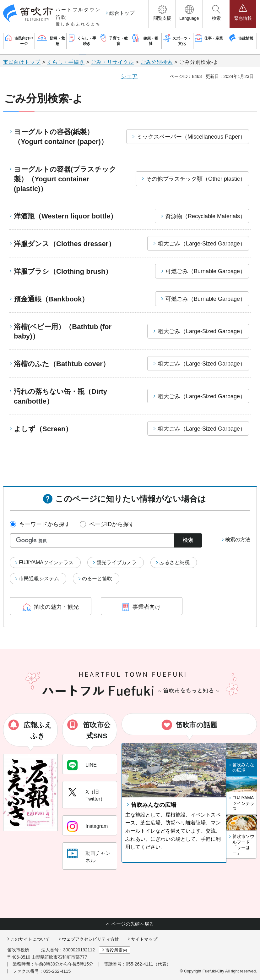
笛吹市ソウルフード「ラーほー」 (243, 845)
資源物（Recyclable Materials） (205, 216)
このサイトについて (30, 939)
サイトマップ (144, 939)
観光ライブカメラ (116, 562)
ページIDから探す (112, 524)
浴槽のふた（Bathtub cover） (62, 364)
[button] (162, 14)
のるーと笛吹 (97, 578)
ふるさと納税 (175, 562)
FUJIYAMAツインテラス (46, 562)
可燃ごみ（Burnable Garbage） (206, 271)
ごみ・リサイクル (112, 62)
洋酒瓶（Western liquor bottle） (65, 216)
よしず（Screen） (43, 429)
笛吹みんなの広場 (154, 805)
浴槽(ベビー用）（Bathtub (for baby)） (63, 332)
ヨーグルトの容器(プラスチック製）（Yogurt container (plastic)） (65, 179)
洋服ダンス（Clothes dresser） (65, 244)
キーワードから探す (45, 524)
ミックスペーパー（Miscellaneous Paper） (191, 137)
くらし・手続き (66, 62)
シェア (129, 76)
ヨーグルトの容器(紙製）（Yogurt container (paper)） (61, 137)
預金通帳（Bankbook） (51, 299)
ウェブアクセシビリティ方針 (90, 939)
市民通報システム (39, 578)
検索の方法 (238, 540)
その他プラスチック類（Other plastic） (196, 179)
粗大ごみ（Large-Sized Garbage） (202, 244)
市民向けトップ (22, 62)
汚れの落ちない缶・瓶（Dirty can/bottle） (60, 396)
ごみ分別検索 (157, 62)
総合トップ (122, 13)
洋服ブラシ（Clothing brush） (63, 271)
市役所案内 (116, 950)
